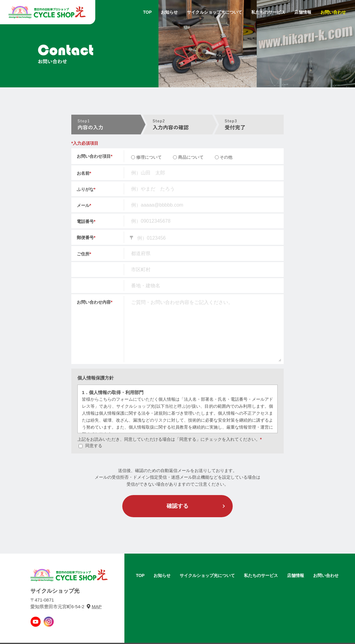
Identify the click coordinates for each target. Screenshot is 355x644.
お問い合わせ (333, 12)
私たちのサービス (268, 12)
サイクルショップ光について (215, 12)
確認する (177, 506)
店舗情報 (303, 12)
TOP (147, 12)
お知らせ (169, 12)
